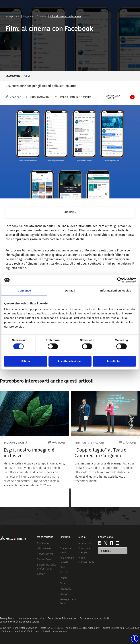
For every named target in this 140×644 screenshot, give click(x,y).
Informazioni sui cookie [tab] (116, 291)
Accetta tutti (114, 361)
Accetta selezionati (70, 361)
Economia (42, 16)
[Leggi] (61, 449)
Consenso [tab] (24, 291)
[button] (2, 437)
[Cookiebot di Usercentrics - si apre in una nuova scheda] (120, 280)
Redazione (15, 97)
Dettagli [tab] (70, 291)
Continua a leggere (113, 97)
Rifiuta (26, 361)
